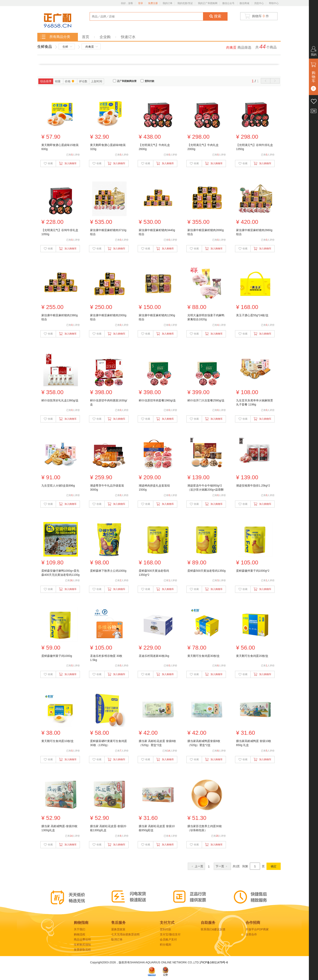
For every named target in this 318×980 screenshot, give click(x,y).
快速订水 (128, 37)
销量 (58, 81)
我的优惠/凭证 (185, 3)
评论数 (83, 81)
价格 (70, 81)
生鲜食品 (45, 47)
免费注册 (153, 3)
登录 (141, 3)
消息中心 (259, 3)
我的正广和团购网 (208, 3)
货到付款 (149, 81)
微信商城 (245, 3)
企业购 (106, 37)
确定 (274, 866)
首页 (86, 37)
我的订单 (168, 3)
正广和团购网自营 (127, 81)
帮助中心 (274, 3)
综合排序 (46, 81)
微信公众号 (229, 3)
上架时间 (97, 81)
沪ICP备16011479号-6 (214, 962)
